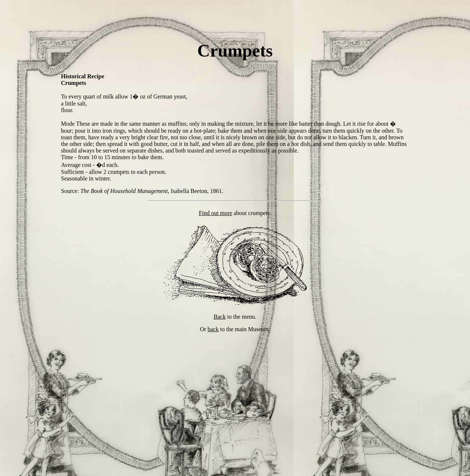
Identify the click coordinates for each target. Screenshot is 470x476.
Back (220, 317)
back (213, 329)
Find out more (216, 213)
